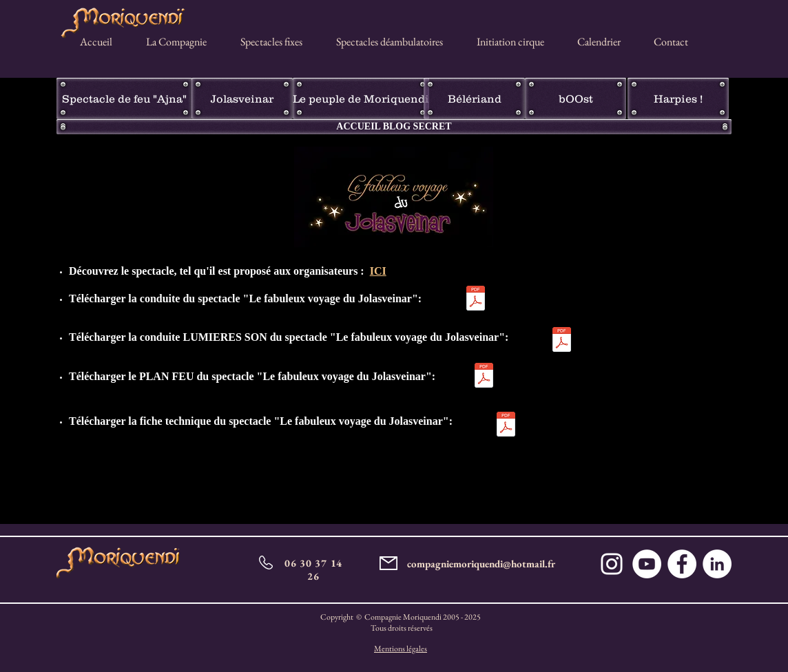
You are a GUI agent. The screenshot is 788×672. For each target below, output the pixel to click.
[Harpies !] (678, 98)
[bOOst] (576, 98)
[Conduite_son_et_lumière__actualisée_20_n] (562, 341)
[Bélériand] (474, 98)
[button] (281, 42)
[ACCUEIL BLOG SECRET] (394, 127)
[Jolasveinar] (242, 98)
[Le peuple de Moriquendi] (361, 98)
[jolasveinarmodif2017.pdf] (476, 300)
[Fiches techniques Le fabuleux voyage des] (506, 426)
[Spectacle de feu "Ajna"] (124, 98)
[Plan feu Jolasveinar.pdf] (484, 377)
